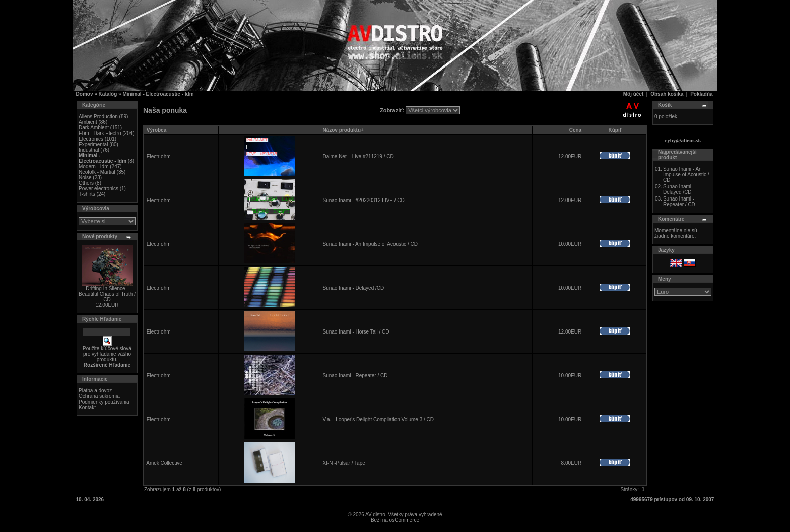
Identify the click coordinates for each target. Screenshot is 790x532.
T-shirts (87, 194)
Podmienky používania (104, 402)
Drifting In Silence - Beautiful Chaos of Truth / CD (107, 294)
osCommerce (404, 520)
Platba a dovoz (95, 391)
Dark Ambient (94, 128)
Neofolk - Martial (97, 172)
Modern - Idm (93, 167)
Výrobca (156, 130)
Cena (575, 130)
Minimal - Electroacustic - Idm (158, 94)
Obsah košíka (667, 94)
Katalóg (108, 94)
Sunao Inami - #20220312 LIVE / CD (363, 200)
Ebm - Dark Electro (100, 133)
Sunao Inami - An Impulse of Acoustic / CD (370, 244)
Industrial (89, 150)
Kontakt (87, 407)
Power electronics (98, 189)
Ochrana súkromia (99, 396)
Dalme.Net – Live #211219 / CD (358, 156)
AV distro (375, 515)
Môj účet (634, 94)
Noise (85, 178)
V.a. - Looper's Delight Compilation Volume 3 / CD (378, 419)
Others (86, 183)
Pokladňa (701, 94)
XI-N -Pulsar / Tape (344, 463)
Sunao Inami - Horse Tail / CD (356, 332)
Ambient (88, 122)
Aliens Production (98, 117)
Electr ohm (159, 156)
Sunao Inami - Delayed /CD (353, 288)
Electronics (91, 139)
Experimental (93, 144)
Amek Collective (164, 463)
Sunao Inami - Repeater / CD (355, 376)
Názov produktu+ (343, 130)
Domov (85, 94)
